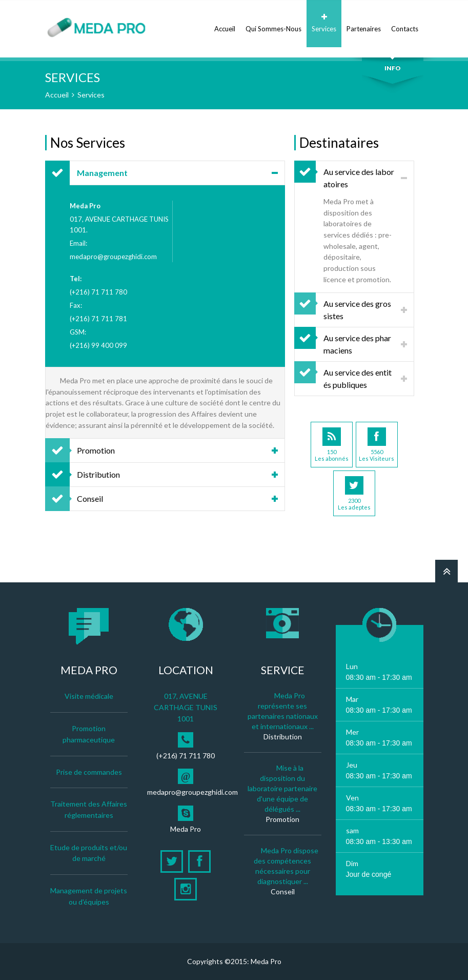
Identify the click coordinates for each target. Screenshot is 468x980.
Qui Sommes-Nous (273, 23)
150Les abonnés (332, 445)
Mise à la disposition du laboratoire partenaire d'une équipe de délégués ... (282, 788)
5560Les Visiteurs (377, 445)
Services (324, 23)
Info (393, 68)
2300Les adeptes (354, 493)
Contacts (405, 23)
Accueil (225, 23)
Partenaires (364, 23)
